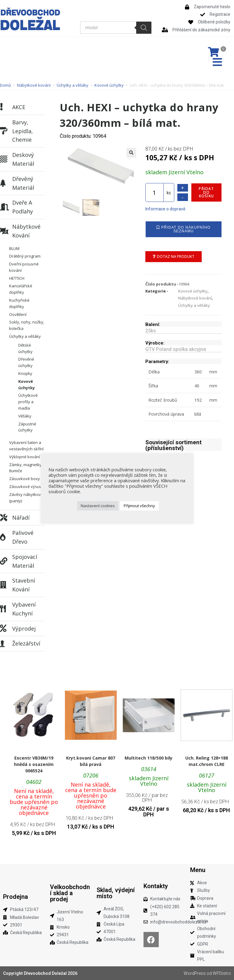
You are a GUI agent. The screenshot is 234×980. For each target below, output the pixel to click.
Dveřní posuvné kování (24, 267)
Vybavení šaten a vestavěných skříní (26, 446)
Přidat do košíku (206, 192)
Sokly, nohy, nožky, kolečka (27, 325)
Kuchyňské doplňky (19, 303)
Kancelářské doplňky (21, 289)
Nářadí (21, 518)
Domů (5, 85)
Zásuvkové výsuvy (27, 487)
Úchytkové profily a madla (28, 402)
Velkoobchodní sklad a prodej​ (70, 893)
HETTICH (17, 278)
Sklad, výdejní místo (116, 893)
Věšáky (25, 416)
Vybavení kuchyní (24, 609)
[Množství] (154, 192)
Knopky (25, 373)
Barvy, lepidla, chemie (23, 131)
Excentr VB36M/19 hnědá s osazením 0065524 (34, 764)
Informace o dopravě (165, 209)
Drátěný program (25, 256)
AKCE (19, 107)
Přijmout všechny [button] (139, 506)
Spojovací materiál (25, 561)
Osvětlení (18, 314)
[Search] (144, 28)
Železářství (26, 643)
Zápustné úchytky (27, 427)
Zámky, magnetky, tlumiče (26, 468)
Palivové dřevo (23, 537)
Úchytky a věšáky (73, 85)
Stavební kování (24, 585)
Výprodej (24, 629)
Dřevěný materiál (23, 183)
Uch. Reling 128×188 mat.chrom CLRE (207, 761)
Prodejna (16, 897)
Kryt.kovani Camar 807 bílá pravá (91, 761)
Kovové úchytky (109, 85)
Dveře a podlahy (23, 207)
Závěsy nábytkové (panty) (26, 498)
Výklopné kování (25, 457)
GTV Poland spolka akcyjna (176, 349)
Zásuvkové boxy (25, 479)
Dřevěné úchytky (26, 362)
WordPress (195, 973)
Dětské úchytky (25, 348)
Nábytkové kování (34, 85)
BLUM (14, 248)
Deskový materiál (23, 159)
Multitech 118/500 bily (149, 758)
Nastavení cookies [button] (98, 506)
